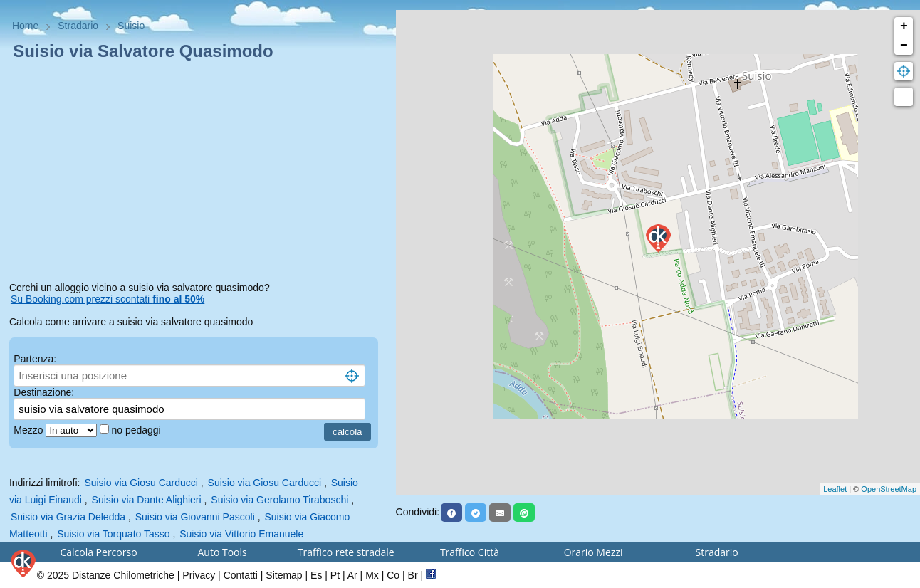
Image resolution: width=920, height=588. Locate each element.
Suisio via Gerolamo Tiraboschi (279, 500)
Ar (352, 575)
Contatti (241, 575)
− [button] (904, 46)
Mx (372, 575)
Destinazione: (44, 392)
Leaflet (835, 489)
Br (413, 575)
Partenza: (35, 359)
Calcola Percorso (98, 552)
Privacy (199, 575)
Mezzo (30, 430)
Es (316, 575)
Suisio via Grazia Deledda (68, 517)
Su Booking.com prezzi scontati (108, 299)
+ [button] (904, 26)
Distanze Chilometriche (123, 575)
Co (393, 575)
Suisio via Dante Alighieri (147, 500)
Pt (335, 575)
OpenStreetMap (889, 489)
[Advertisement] (198, 174)
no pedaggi (137, 430)
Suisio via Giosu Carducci (141, 483)
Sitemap (284, 575)
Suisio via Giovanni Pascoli (195, 517)
